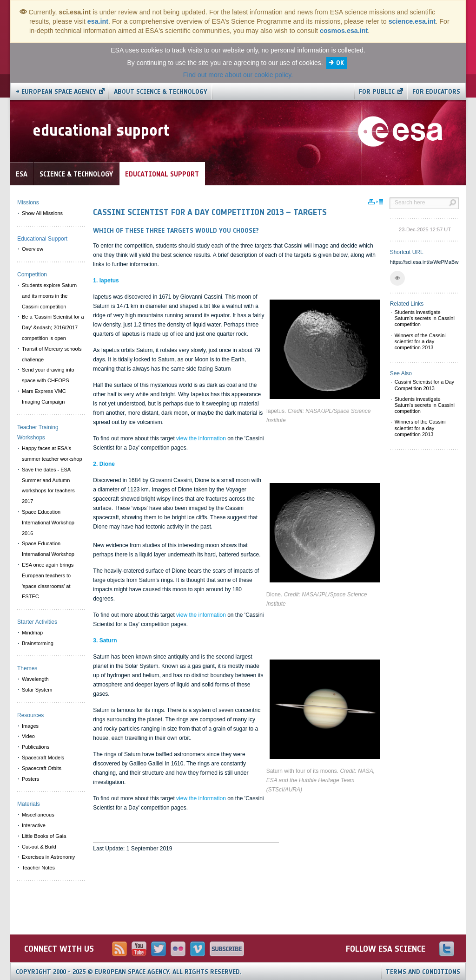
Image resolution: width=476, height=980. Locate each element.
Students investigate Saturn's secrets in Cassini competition (425, 318)
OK (340, 63)
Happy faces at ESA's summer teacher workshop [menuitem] (52, 454)
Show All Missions (42, 213)
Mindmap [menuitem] (32, 633)
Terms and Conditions (423, 972)
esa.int (98, 21)
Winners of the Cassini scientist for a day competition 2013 (420, 341)
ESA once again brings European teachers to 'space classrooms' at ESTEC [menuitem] (48, 581)
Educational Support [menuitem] (42, 239)
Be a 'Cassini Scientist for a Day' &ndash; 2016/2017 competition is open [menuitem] (53, 327)
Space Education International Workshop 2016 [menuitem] (48, 523)
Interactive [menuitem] (34, 825)
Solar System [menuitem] (37, 690)
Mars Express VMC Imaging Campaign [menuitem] (44, 396)
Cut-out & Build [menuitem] (39, 847)
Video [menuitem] (28, 736)
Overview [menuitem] (33, 249)
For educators (436, 92)
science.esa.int (412, 21)
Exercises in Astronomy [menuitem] (48, 857)
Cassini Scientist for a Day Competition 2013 (424, 385)
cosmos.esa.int (344, 31)
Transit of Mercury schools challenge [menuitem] (52, 354)
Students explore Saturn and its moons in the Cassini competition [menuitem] (49, 296)
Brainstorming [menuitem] (38, 643)
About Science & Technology (161, 92)
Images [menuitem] (30, 726)
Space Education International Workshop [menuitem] (48, 549)
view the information (201, 438)
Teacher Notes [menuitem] (38, 868)
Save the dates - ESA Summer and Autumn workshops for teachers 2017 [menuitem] (48, 485)
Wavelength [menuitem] (35, 679)
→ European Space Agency (56, 92)
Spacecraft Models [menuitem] (43, 758)
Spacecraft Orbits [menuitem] (42, 768)
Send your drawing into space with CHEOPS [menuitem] (48, 375)
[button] (397, 278)
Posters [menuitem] (30, 779)
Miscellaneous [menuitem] (38, 815)
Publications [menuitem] (36, 747)
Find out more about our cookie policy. (238, 75)
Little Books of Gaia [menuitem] (44, 836)
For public (377, 92)
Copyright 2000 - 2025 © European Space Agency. (129, 972)
